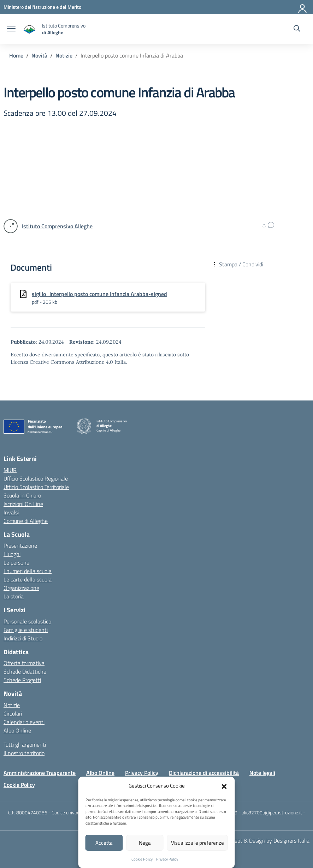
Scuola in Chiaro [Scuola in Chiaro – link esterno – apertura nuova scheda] (22, 495)
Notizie (12, 705)
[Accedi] (303, 7)
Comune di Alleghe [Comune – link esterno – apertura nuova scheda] (26, 521)
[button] (224, 786)
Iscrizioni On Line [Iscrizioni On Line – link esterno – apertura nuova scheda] (23, 504)
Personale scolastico (27, 621)
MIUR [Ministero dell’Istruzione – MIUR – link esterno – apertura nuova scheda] (10, 470)
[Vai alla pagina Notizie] (64, 55)
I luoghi (12, 554)
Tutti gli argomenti (25, 745)
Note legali (262, 773)
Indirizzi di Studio (23, 638)
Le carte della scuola (28, 579)
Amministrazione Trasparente (40, 773)
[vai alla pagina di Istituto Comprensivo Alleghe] (57, 226)
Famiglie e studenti (26, 630)
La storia (14, 596)
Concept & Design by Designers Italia (266, 840)
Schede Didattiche (25, 671)
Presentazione (20, 545)
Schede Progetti (22, 680)
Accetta (104, 843)
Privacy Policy (167, 859)
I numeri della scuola (28, 571)
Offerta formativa (24, 663)
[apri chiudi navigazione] (11, 29)
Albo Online (17, 730)
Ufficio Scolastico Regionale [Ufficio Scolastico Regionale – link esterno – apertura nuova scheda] (36, 478)
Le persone (16, 562)
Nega (145, 843)
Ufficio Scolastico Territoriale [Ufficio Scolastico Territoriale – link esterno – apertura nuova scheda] (36, 487)
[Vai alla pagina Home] (16, 55)
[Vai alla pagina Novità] (39, 55)
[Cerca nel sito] (297, 29)
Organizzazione (21, 588)
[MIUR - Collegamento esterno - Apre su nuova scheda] (42, 7)
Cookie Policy (142, 859)
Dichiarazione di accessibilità (204, 773)
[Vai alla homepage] (30, 29)
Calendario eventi (24, 722)
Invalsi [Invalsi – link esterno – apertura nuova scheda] (11, 512)
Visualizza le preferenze (197, 843)
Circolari (13, 713)
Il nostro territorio (24, 753)
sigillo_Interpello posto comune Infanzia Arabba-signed (99, 294)
